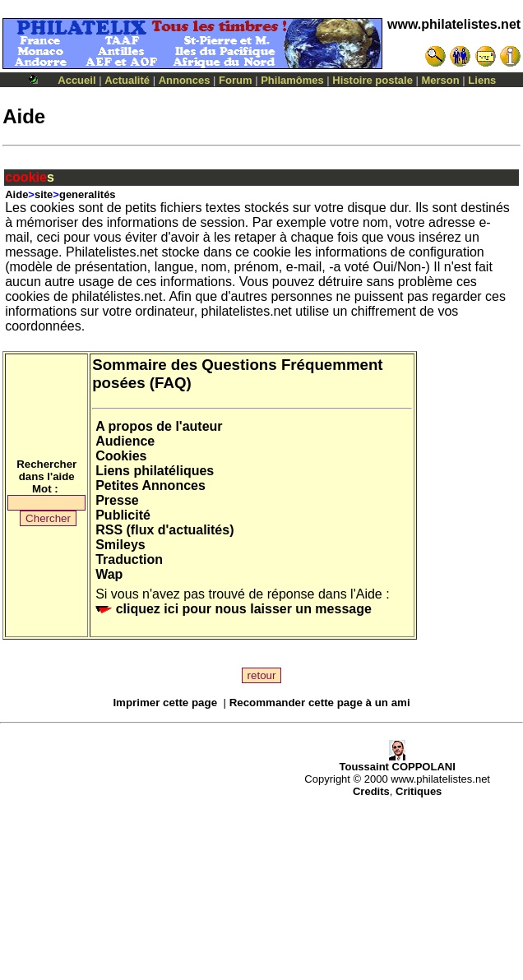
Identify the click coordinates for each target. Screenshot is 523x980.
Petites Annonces (150, 485)
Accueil (76, 80)
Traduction (129, 559)
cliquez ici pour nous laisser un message (234, 609)
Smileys (120, 545)
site (44, 194)
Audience (125, 441)
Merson (441, 80)
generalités (88, 194)
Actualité (127, 80)
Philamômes (292, 80)
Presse (117, 500)
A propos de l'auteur (159, 426)
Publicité (123, 515)
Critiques (419, 791)
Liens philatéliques (155, 471)
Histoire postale (373, 80)
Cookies (121, 456)
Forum (235, 80)
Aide (16, 194)
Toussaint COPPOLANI (397, 762)
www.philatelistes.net (454, 24)
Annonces (185, 80)
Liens (482, 80)
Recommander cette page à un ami (320, 703)
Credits (371, 791)
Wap (109, 574)
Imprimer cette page (165, 703)
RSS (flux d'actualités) (164, 530)
